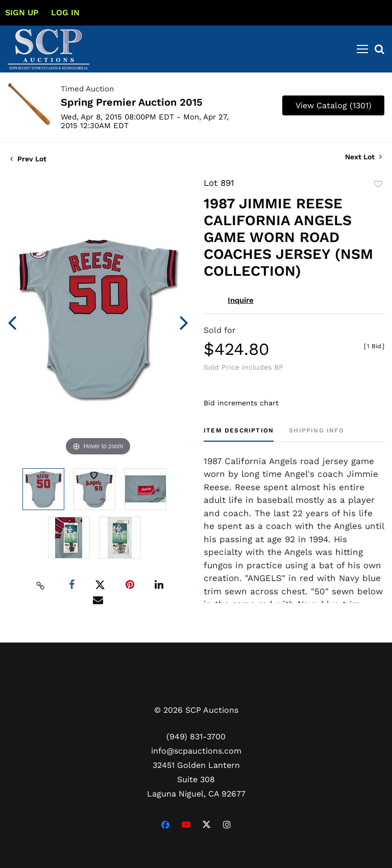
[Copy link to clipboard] (41, 585)
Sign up (22, 13)
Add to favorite (378, 184)
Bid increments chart (241, 403)
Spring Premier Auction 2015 (132, 102)
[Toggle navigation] (362, 49)
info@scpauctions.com (196, 751)
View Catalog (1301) (334, 105)
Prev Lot (28, 159)
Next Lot (363, 157)
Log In (65, 13)
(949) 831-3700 (196, 737)
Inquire (241, 300)
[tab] (239, 434)
